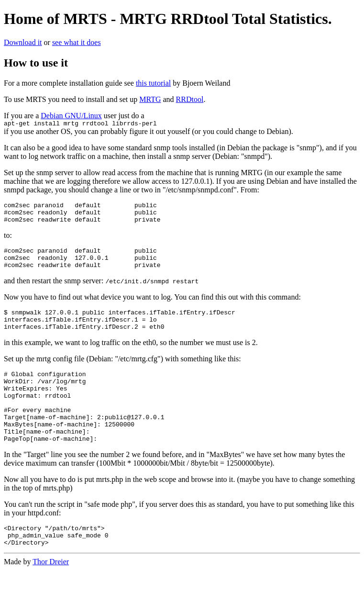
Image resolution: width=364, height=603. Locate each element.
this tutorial (153, 83)
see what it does (77, 42)
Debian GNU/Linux (71, 116)
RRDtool (190, 99)
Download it (23, 42)
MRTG (150, 99)
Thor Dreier (51, 595)
